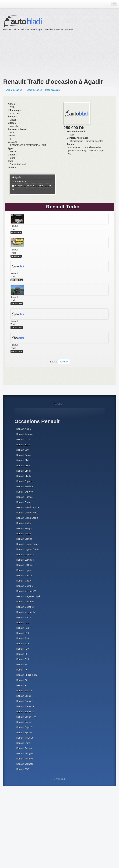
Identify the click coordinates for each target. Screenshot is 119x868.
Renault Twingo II (25, 753)
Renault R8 (22, 680)
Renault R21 (23, 654)
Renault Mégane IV (26, 612)
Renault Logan (24, 570)
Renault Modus (24, 617)
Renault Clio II (23, 466)
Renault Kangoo (24, 528)
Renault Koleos (24, 534)
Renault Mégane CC (26, 591)
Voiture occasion (14, 90)
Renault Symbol (24, 733)
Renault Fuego (24, 502)
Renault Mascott (24, 575)
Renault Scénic (24, 696)
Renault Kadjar (24, 523)
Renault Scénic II (25, 701)
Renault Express (25, 492)
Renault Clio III (24, 471)
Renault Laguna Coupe (28, 544)
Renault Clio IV (24, 476)
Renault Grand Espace (28, 507)
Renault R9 (22, 685)
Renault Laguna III (25, 560)
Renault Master (24, 581)
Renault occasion (33, 90)
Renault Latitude (24, 565)
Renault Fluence (24, 497)
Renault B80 (23, 450)
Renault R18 (23, 638)
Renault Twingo (24, 748)
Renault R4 (22, 664)
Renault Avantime (25, 434)
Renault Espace (24, 481)
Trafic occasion (52, 90)
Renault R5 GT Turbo (27, 675)
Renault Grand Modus (27, 513)
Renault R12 (23, 628)
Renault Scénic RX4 (26, 717)
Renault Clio (22, 460)
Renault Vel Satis (25, 764)
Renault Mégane (25, 586)
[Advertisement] (47, 53)
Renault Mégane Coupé (28, 596)
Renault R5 (22, 670)
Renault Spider (24, 722)
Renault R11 (23, 623)
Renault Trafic (23, 743)
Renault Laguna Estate (28, 549)
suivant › (64, 362)
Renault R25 (23, 659)
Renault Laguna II (25, 555)
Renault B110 (23, 439)
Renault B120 (23, 445)
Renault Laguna (24, 539)
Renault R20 (23, 649)
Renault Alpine (24, 429)
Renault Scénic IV (25, 712)
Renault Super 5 (24, 727)
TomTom (59, 404)
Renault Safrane (24, 691)
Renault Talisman (25, 738)
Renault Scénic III (25, 706)
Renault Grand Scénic (27, 518)
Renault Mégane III (26, 607)
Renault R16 (23, 633)
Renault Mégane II (25, 602)
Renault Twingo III (25, 759)
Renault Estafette (25, 487)
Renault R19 (23, 644)
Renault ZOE (23, 769)
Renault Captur (24, 455)
